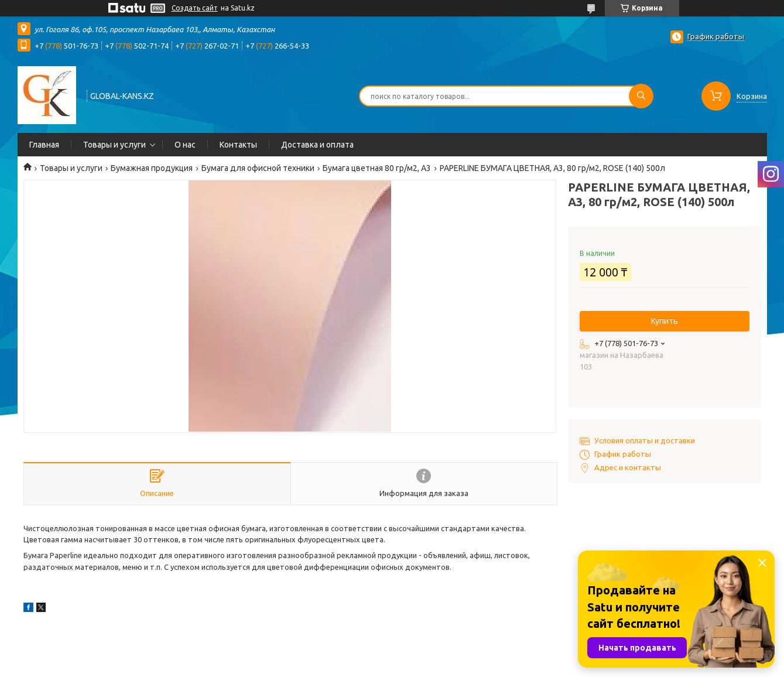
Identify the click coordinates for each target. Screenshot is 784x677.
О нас (185, 145)
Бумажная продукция (152, 168)
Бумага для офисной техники (258, 168)
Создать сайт (195, 8)
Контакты (238, 145)
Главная (44, 145)
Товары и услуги (114, 145)
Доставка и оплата (317, 145)
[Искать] (641, 96)
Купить (665, 321)
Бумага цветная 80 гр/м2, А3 (377, 168)
